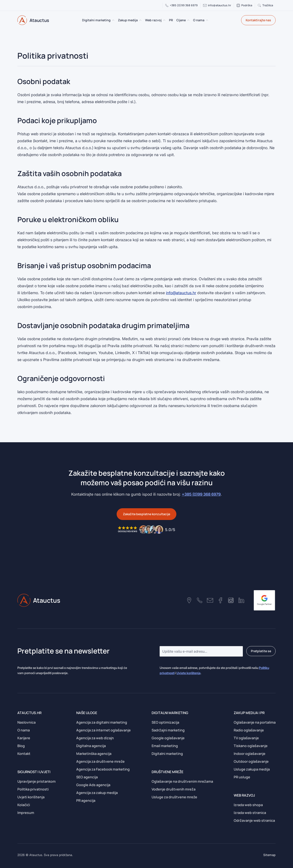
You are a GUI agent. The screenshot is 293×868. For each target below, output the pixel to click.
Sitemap (269, 855)
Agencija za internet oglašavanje (103, 730)
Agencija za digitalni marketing (102, 722)
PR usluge (242, 777)
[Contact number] (200, 600)
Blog (21, 746)
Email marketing (165, 746)
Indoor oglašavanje (250, 754)
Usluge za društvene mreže (174, 797)
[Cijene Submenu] (189, 20)
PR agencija (86, 800)
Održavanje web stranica (254, 820)
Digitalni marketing (96, 20)
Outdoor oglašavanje (251, 761)
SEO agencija (87, 777)
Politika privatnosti (33, 789)
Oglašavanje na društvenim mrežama (182, 781)
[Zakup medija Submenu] (141, 20)
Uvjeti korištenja (31, 797)
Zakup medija (128, 20)
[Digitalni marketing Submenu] (113, 20)
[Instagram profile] (231, 600)
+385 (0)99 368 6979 (201, 494)
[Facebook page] (220, 600)
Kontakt (24, 754)
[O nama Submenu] (207, 20)
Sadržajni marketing (168, 730)
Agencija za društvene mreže (100, 761)
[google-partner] (264, 600)
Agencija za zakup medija (97, 793)
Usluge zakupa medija (252, 769)
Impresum (26, 813)
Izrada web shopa (248, 805)
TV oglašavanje (246, 738)
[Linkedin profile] (241, 600)
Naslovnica (26, 722)
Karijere (24, 738)
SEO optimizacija (165, 722)
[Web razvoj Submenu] (164, 20)
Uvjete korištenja (189, 673)
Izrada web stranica (250, 813)
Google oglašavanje (168, 738)
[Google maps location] (189, 600)
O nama (199, 20)
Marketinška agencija (94, 754)
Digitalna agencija (91, 746)
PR (171, 20)
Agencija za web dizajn (95, 738)
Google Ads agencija (93, 785)
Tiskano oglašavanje (251, 746)
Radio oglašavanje (249, 730)
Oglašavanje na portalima (255, 722)
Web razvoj (153, 20)
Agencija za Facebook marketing (103, 769)
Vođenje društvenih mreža (174, 789)
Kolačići (24, 805)
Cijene (181, 20)
